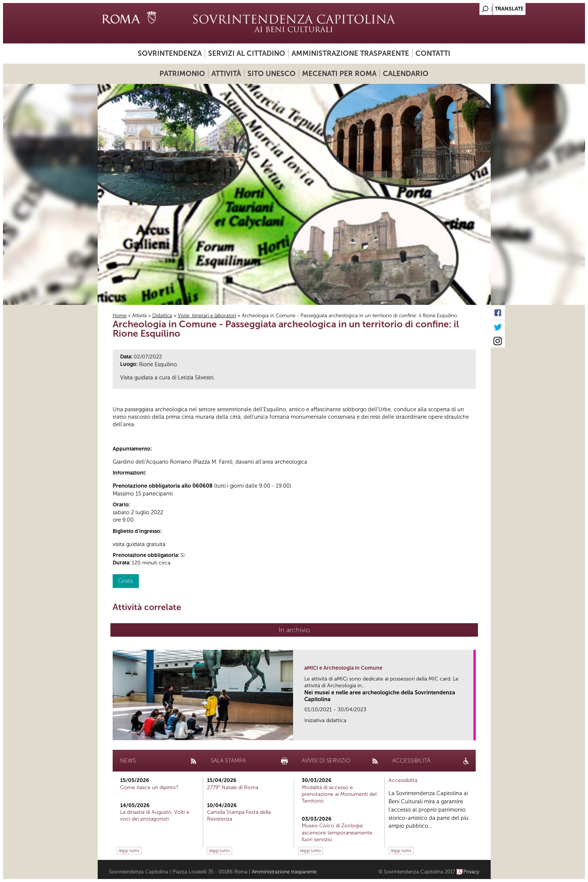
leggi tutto (129, 851)
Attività (226, 74)
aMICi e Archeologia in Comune (343, 668)
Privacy (471, 872)
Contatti (433, 53)
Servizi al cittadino (247, 53)
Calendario (406, 74)
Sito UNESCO (272, 74)
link (470, 732)
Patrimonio (182, 74)
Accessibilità (403, 780)
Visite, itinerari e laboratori (207, 316)
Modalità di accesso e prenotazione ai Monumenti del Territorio (339, 794)
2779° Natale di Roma (233, 787)
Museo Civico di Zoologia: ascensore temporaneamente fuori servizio (337, 832)
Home (120, 316)
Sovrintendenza (170, 53)
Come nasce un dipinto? (149, 787)
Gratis (126, 581)
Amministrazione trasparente (350, 53)
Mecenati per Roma (339, 74)
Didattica (162, 316)
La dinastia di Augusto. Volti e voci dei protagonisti (155, 816)
